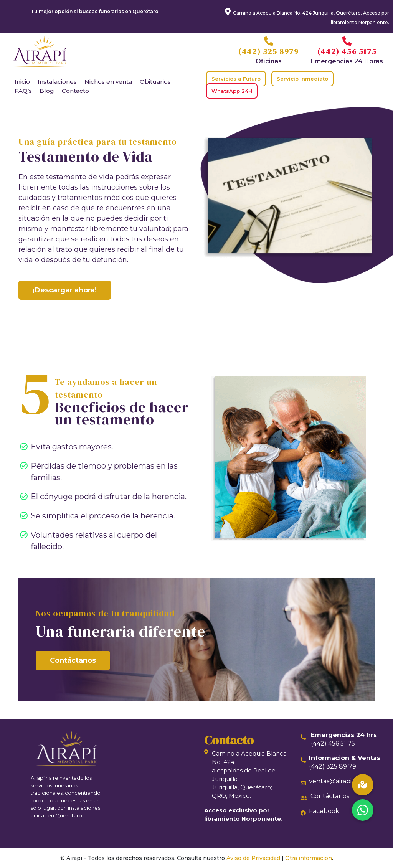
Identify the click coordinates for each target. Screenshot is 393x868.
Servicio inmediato (302, 79)
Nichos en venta (108, 82)
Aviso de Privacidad (253, 858)
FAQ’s (23, 91)
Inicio (22, 82)
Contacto (75, 91)
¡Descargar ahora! (65, 290)
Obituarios (155, 82)
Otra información (309, 858)
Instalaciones (57, 82)
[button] (363, 810)
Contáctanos (73, 660)
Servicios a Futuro (236, 79)
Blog (47, 91)
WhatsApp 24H (232, 91)
